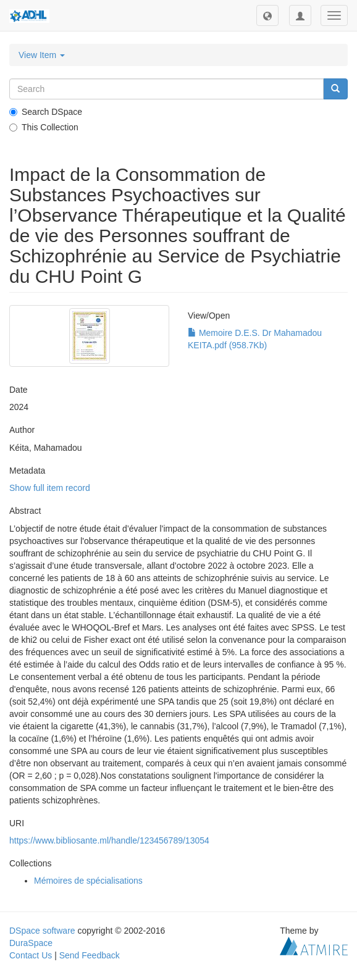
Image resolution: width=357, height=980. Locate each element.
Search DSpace (46, 112)
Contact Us (31, 955)
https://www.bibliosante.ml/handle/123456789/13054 (109, 840)
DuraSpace (31, 943)
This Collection (44, 127)
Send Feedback (90, 955)
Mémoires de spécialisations (88, 881)
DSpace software (42, 931)
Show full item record (50, 488)
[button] (267, 15)
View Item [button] (42, 55)
